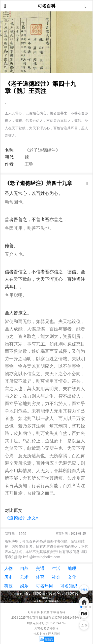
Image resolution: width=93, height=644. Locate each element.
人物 (8, 569)
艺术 (24, 577)
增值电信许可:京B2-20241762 (46, 623)
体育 (40, 577)
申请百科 (59, 612)
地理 (72, 569)
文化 (72, 577)
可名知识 (69, 586)
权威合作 (47, 612)
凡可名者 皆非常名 (46, 629)
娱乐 (24, 586)
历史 (8, 577)
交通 (40, 569)
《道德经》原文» (22, 518)
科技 (8, 586)
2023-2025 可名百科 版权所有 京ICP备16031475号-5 (46, 618)
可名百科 (47, 6)
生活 (56, 569)
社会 (56, 577)
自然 (24, 569)
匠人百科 (54, 634)
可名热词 (44, 586)
